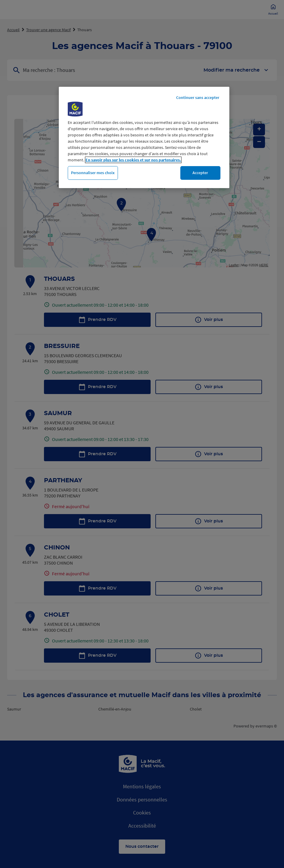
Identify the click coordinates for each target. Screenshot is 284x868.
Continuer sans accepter (198, 97)
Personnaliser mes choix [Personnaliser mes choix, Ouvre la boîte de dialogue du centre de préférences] (93, 173)
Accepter (200, 173)
